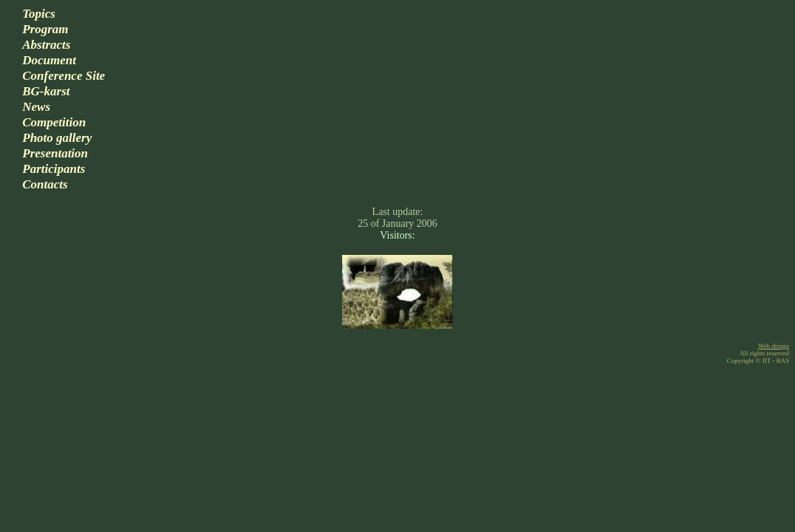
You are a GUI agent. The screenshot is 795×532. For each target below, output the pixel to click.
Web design (774, 346)
